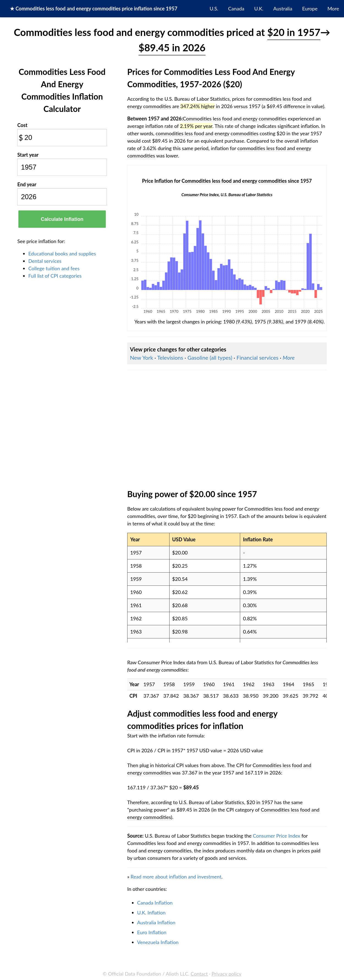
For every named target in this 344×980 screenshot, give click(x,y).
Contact (199, 974)
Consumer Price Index (276, 836)
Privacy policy (226, 974)
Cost (22, 125)
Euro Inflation (152, 932)
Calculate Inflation (62, 219)
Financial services (258, 357)
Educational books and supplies (62, 254)
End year (27, 184)
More (333, 9)
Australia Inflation (156, 922)
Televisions (170, 357)
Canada (236, 9)
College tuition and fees (54, 268)
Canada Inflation (155, 903)
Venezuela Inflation (158, 942)
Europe (310, 9)
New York (142, 357)
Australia (283, 9)
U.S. (214, 9)
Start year (28, 155)
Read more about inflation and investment (176, 877)
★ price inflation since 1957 (94, 9)
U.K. (259, 9)
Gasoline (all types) (210, 357)
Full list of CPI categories (55, 276)
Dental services (45, 261)
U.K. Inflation (151, 913)
